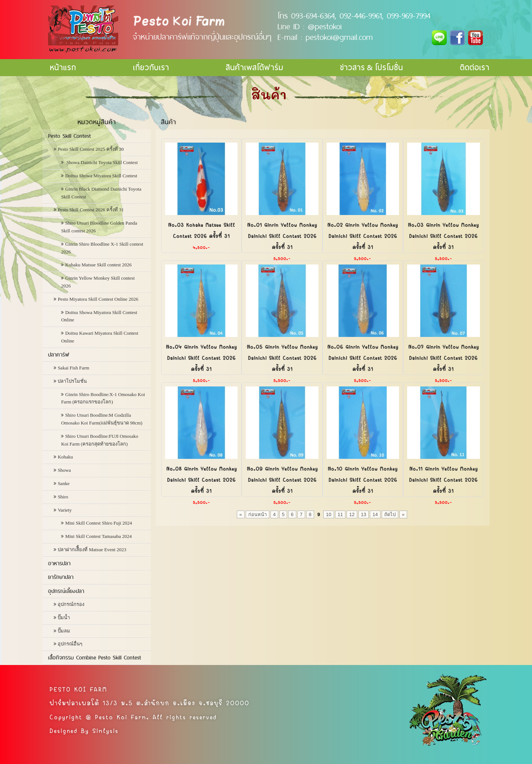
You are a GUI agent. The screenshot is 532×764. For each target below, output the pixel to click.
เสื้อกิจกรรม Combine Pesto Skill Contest (95, 658)
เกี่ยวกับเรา (151, 67)
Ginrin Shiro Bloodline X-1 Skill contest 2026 (102, 248)
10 (328, 514)
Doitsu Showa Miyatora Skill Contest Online (99, 316)
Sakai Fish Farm (73, 368)
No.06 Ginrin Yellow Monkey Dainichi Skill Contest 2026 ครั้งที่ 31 (363, 357)
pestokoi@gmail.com (339, 37)
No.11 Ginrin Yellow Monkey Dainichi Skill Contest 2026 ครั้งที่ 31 (443, 479)
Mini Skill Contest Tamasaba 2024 (98, 536)
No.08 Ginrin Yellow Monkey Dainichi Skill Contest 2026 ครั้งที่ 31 (202, 479)
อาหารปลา (59, 563)
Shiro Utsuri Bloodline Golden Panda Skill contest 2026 (99, 227)
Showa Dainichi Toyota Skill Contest (101, 162)
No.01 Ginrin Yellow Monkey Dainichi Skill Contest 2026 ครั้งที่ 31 (282, 235)
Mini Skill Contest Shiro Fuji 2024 (98, 523)
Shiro (63, 497)
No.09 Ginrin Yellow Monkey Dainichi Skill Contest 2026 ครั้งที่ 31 (282, 479)
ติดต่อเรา (475, 67)
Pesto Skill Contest (69, 136)
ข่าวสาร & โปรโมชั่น (371, 67)
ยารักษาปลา (61, 577)
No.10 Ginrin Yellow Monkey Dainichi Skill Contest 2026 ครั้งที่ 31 (363, 479)
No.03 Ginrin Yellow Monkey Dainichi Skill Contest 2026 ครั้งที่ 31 (443, 235)
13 (364, 514)
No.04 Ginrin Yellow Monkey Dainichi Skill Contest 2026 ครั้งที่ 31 (201, 357)
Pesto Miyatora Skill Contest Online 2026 (98, 299)
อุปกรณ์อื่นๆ (70, 644)
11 (340, 514)
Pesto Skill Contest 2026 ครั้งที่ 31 (91, 210)
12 (352, 514)
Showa (64, 470)
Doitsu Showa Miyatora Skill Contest (101, 176)
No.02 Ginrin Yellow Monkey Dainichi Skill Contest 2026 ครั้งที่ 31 (363, 235)
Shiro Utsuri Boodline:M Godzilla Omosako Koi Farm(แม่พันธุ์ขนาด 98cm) (102, 419)
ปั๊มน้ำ (64, 618)
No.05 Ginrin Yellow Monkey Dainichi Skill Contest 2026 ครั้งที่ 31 (282, 357)
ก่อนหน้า (258, 514)
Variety (65, 510)
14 (375, 514)
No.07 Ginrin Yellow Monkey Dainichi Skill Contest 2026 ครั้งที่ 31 (444, 357)
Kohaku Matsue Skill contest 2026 (98, 265)
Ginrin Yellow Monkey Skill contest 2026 (98, 282)
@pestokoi (325, 26)
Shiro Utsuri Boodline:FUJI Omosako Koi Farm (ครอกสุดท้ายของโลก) (100, 440)
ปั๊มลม (64, 631)
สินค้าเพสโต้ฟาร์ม (255, 67)
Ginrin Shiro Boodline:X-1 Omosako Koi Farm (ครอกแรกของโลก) (103, 398)
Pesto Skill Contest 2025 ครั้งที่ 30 (91, 149)
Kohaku (65, 457)
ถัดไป (390, 514)
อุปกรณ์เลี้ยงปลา (66, 591)
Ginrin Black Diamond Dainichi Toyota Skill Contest (101, 193)
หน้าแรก (63, 67)
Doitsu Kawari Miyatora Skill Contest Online (100, 337)
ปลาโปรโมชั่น (72, 381)
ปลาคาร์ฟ (59, 355)
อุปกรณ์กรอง (71, 604)
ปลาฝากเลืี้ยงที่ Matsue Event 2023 (92, 550)
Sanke (64, 483)
